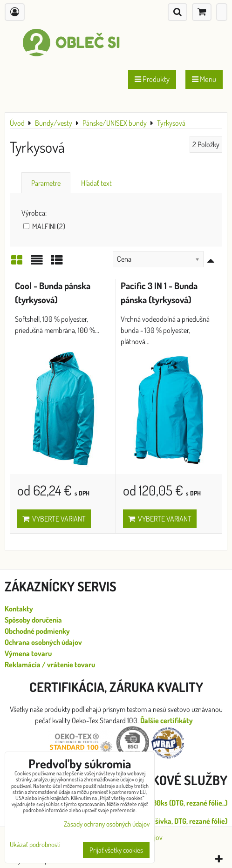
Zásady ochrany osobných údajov (107, 824)
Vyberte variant (54, 519)
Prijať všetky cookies (116, 850)
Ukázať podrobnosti (35, 845)
